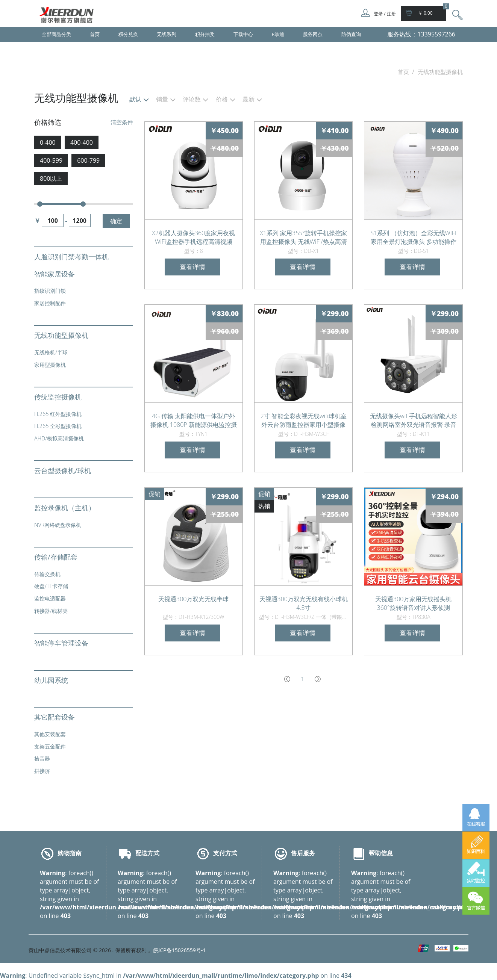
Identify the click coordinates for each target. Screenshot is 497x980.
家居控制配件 (50, 303)
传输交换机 (47, 574)
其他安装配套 (50, 734)
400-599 (51, 160)
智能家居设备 (55, 274)
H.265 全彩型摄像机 (58, 426)
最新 (248, 100)
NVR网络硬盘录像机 (58, 525)
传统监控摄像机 (58, 397)
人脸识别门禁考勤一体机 (71, 257)
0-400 (48, 142)
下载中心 (243, 34)
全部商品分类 (56, 34)
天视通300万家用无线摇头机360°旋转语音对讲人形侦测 (413, 603)
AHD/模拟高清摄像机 (59, 438)
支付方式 (225, 853)
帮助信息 (381, 853)
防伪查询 (351, 34)
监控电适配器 (50, 598)
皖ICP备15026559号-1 (180, 950)
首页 (95, 34)
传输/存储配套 (56, 557)
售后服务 (303, 853)
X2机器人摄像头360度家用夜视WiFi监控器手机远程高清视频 (193, 237)
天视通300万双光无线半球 (193, 599)
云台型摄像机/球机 (63, 470)
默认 (135, 100)
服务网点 (313, 34)
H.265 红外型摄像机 (58, 414)
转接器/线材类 (51, 611)
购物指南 (70, 853)
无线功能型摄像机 (61, 335)
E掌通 (278, 34)
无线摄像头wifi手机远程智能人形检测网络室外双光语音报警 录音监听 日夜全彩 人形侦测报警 (414, 420)
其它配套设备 (55, 717)
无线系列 (167, 34)
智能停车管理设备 (61, 643)
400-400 (82, 142)
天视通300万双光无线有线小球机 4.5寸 (304, 603)
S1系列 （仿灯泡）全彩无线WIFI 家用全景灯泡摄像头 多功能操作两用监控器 (414, 237)
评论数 (192, 100)
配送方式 (147, 853)
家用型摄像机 (50, 365)
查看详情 (192, 267)
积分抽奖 (205, 34)
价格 (222, 100)
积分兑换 (128, 34)
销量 (162, 100)
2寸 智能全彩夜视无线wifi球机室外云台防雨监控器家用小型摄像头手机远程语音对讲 (304, 420)
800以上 (51, 178)
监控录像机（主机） (65, 508)
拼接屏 (42, 771)
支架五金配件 (50, 746)
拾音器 (42, 758)
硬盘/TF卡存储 (51, 586)
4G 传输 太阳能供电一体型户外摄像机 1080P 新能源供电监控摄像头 (194, 420)
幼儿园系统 (51, 680)
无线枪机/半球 (51, 352)
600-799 (88, 160)
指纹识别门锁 (50, 291)
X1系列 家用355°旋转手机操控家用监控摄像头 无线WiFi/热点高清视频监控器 (303, 237)
